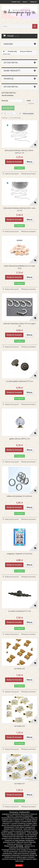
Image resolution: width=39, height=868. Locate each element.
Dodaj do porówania (29, 174)
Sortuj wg (5, 101)
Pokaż (29, 101)
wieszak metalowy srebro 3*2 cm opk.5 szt (19, 325)
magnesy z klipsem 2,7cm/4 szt (19, 554)
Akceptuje (19, 865)
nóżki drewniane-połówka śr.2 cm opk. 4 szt (20, 267)
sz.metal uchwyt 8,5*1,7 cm (20, 611)
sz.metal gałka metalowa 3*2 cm (19, 381)
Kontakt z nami (16, 2)
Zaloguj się (33, 2)
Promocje (9, 79)
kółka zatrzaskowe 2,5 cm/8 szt (20, 496)
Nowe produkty (12, 71)
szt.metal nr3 (19, 726)
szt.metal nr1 (19, 783)
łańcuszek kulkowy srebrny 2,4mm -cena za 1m (20, 152)
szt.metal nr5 (19, 669)
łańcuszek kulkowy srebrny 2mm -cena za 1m (19, 209)
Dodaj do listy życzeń (12, 174)
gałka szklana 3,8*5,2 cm (20, 439)
